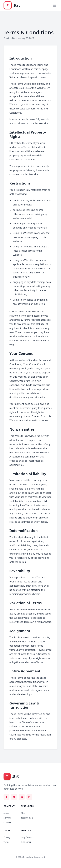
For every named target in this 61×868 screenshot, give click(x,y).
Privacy (7, 837)
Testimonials (27, 818)
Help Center (27, 837)
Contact (7, 822)
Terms (6, 842)
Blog (23, 813)
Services (7, 818)
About (6, 813)
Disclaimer (26, 842)
